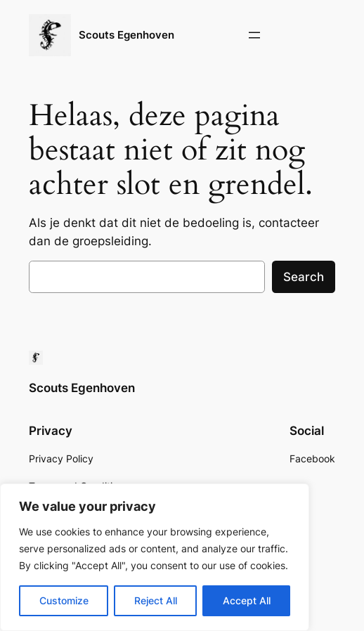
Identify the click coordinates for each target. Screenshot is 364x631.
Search (304, 277)
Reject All (156, 600)
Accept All (247, 600)
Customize (64, 600)
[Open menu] (254, 35)
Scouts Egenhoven (126, 35)
